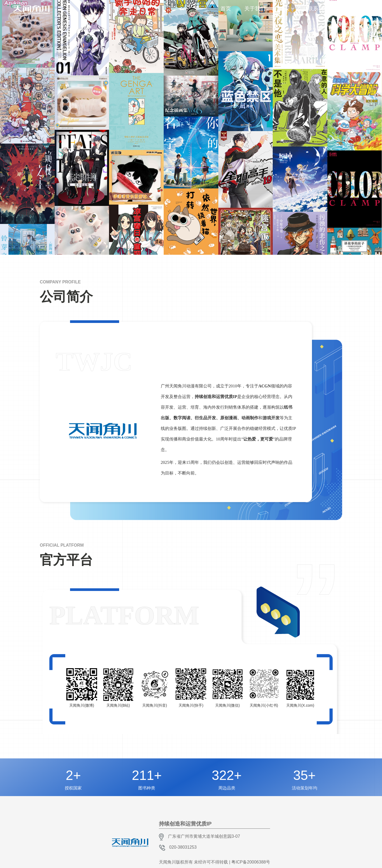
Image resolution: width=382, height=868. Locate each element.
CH (359, 7)
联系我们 (318, 8)
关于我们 (255, 8)
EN (366, 12)
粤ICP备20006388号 (251, 862)
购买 (284, 8)
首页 (226, 8)
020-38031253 (183, 847)
